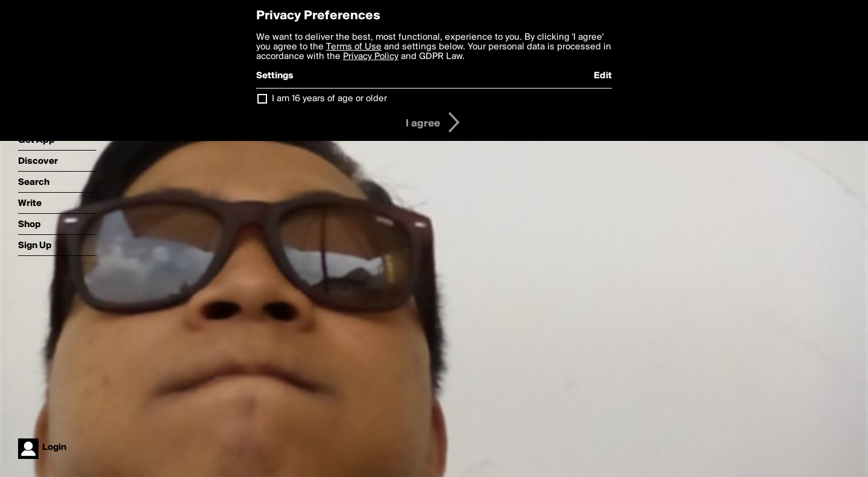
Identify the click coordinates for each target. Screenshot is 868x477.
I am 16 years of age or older (329, 99)
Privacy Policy (371, 57)
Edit (603, 76)
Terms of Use (354, 47)
